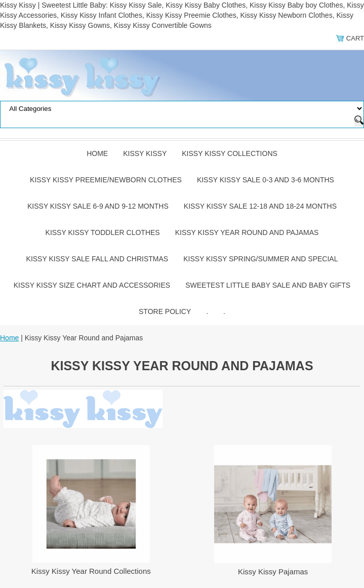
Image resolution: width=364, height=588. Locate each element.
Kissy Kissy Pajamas (273, 572)
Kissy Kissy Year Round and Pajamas (247, 232)
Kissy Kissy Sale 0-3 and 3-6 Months (266, 180)
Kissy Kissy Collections (230, 153)
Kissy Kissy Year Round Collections (91, 571)
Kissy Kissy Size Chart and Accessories (92, 285)
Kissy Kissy (145, 153)
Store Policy (165, 311)
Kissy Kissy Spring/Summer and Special (260, 259)
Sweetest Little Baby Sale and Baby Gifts (268, 285)
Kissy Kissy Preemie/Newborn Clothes (106, 180)
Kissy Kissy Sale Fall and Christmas (97, 259)
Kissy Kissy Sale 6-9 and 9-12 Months (98, 206)
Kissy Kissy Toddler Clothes (103, 232)
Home (97, 153)
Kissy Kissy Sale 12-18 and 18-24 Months (260, 206)
